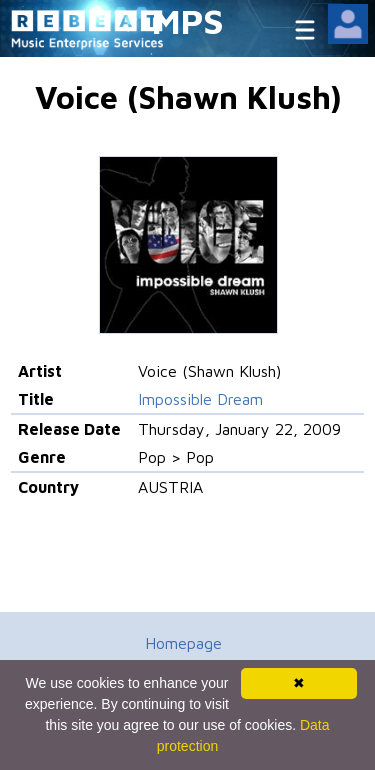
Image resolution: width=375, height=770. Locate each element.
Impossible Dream (200, 399)
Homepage (183, 643)
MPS (188, 20)
